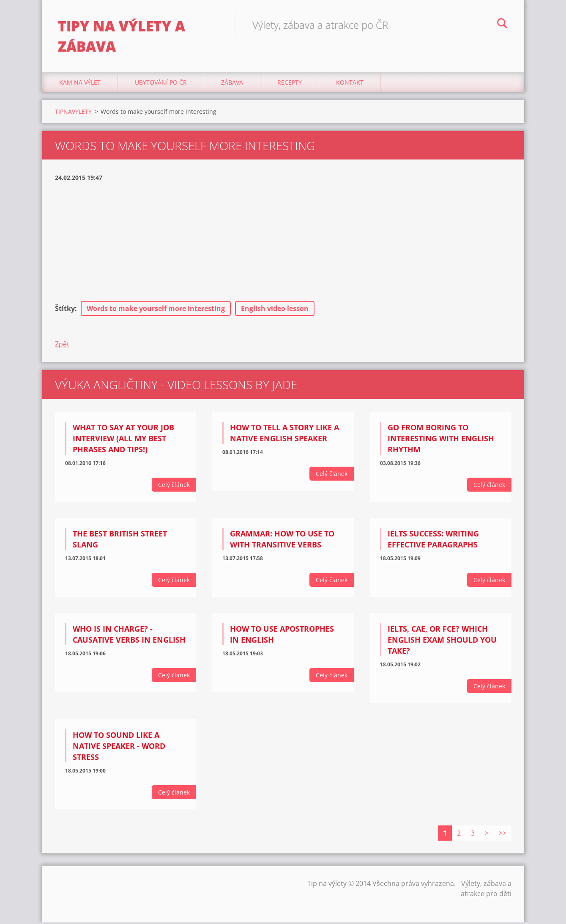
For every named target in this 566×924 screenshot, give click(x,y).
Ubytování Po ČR (161, 84)
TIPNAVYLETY (73, 114)
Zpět (62, 346)
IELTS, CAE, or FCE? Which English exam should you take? (442, 642)
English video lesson (275, 311)
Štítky (65, 311)
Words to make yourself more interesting (156, 311)
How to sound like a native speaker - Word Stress (119, 748)
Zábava (232, 84)
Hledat (502, 25)
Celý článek (174, 487)
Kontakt (350, 84)
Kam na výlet (80, 84)
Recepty (290, 84)
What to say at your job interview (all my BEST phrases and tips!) (123, 441)
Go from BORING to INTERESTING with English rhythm (441, 441)
